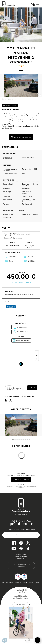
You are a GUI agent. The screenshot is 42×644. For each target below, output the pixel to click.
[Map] (21, 366)
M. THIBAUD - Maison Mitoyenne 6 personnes (21, 475)
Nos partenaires (34, 583)
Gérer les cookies (21, 583)
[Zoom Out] (37, 356)
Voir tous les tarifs (22, 282)
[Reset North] (37, 359)
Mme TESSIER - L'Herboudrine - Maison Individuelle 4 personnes (21, 487)
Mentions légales (8, 583)
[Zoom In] (37, 352)
